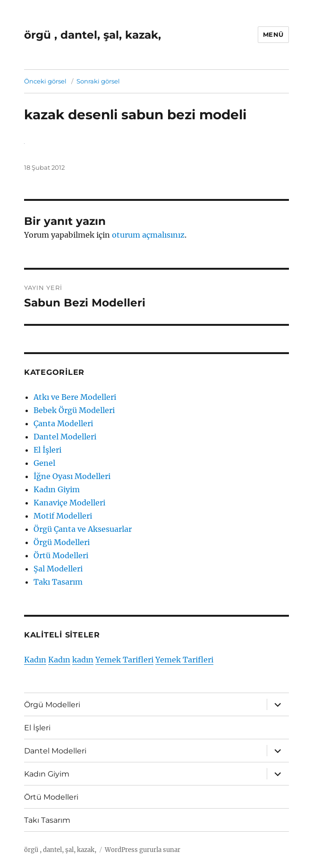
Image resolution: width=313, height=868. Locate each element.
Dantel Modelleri (65, 437)
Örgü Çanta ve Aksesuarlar (83, 529)
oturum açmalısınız (148, 235)
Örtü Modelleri (61, 555)
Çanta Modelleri (63, 423)
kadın (83, 660)
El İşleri (47, 450)
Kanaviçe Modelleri (69, 503)
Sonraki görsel (98, 81)
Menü (273, 34)
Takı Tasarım (58, 582)
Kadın (35, 660)
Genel (44, 463)
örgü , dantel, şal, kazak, (93, 35)
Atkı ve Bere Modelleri (75, 397)
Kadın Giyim (57, 489)
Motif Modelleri (63, 516)
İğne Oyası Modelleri (72, 476)
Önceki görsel (45, 81)
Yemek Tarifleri (124, 660)
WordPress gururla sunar (143, 850)
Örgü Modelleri (62, 542)
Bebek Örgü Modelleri (74, 410)
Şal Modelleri (58, 569)
